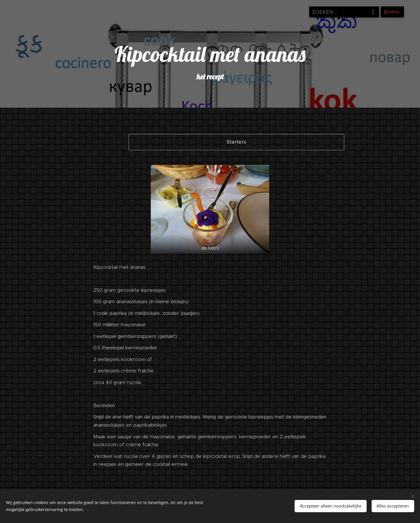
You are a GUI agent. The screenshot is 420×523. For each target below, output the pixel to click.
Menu (392, 12)
